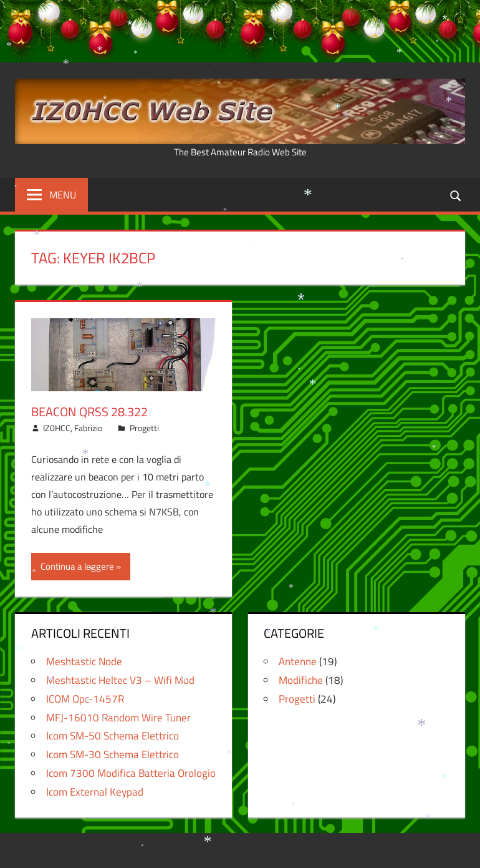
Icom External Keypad (95, 792)
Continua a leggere (77, 566)
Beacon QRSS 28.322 (89, 412)
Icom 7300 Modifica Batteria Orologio (131, 773)
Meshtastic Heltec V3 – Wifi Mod (120, 680)
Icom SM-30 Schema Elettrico (113, 754)
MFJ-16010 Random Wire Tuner (118, 718)
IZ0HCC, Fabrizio (73, 428)
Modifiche (301, 680)
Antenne (298, 661)
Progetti (144, 428)
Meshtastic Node (84, 661)
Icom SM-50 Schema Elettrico (113, 736)
